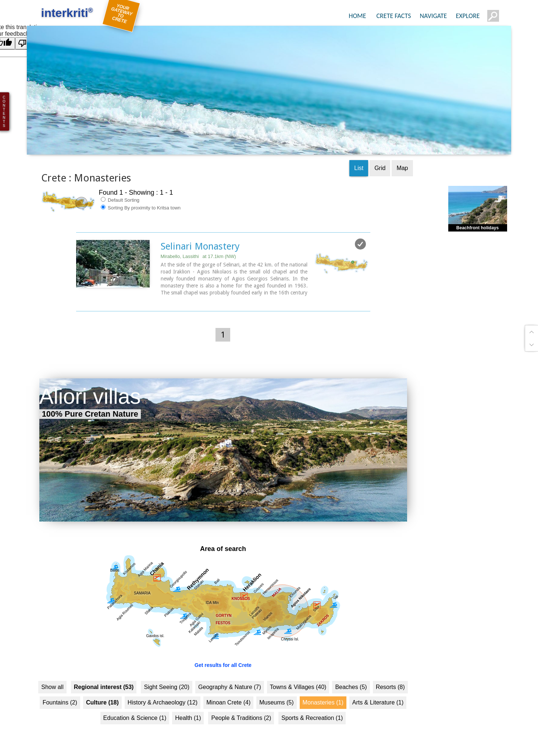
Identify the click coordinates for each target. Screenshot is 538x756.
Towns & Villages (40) (298, 674)
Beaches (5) (351, 674)
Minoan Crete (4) (228, 690)
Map (402, 156)
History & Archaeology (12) (163, 690)
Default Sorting (120, 187)
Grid (380, 156)
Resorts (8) (390, 674)
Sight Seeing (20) (167, 674)
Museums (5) (276, 690)
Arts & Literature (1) (378, 690)
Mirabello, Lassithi (198, 244)
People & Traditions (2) (241, 705)
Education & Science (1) (135, 705)
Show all (52, 674)
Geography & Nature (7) (230, 674)
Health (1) (188, 705)
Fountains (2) (60, 690)
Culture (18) (102, 690)
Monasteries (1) (323, 690)
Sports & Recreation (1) (312, 705)
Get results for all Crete (223, 653)
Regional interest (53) (104, 674)
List (359, 156)
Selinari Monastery (200, 234)
